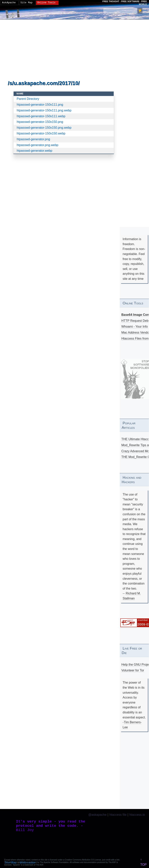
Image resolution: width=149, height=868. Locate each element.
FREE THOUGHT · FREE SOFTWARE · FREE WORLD (125, 3)
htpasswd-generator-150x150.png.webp (44, 128)
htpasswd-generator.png (33, 139)
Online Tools (46, 3)
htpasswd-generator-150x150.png (40, 122)
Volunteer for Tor (133, 670)
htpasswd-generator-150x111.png (40, 105)
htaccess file (118, 815)
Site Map (26, 3)
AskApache (9, 3)
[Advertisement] (64, 50)
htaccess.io (137, 815)
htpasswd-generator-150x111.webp (41, 116)
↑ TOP (143, 862)
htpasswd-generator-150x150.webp (41, 133)
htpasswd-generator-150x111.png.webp (44, 110)
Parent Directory (28, 99)
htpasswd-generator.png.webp (37, 145)
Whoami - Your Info (135, 327)
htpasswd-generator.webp (34, 151)
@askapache (97, 815)
